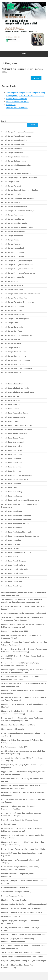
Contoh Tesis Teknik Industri (13, 573)
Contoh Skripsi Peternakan (12, 314)
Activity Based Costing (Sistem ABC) (16, 892)
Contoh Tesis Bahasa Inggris (13, 417)
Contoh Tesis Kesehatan (11, 471)
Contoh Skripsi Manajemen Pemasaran (17, 269)
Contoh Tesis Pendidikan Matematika (17, 532)
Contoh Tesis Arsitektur (11, 409)
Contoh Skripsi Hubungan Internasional (18, 198)
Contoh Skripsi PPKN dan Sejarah (15, 319)
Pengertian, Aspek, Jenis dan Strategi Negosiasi (21, 820)
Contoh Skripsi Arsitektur (12, 153)
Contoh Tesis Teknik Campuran (14, 561)
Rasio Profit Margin (9, 824)
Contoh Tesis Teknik (10, 557)
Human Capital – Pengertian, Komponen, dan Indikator (24, 849)
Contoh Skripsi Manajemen (12, 256)
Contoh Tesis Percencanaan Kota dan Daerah (20, 536)
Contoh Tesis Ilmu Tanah (11, 454)
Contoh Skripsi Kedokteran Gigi (14, 223)
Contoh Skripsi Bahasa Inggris (14, 161)
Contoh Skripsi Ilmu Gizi (11, 194)
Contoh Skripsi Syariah (11, 339)
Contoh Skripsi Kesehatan (12, 236)
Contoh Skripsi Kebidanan (12, 215)
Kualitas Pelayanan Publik (12, 896)
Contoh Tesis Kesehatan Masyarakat (17, 475)
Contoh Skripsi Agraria (11, 202)
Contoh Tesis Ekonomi (11, 421)
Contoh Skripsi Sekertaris (12, 327)
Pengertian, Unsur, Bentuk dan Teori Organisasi (21, 908)
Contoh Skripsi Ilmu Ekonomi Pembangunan (19, 211)
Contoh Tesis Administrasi (12, 384)
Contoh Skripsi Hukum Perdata (14, 207)
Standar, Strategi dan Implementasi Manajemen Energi (24, 904)
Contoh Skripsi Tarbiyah (11, 343)
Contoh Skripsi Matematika (13, 277)
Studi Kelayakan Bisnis (11, 917)
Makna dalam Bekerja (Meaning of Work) (18, 725)
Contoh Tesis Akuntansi (11, 405)
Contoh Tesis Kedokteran (12, 463)
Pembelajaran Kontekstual (17, 99)
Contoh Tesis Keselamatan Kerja (15, 479)
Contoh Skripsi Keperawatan (13, 231)
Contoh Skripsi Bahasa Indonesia (15, 157)
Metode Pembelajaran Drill (17, 108)
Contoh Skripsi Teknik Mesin (13, 364)
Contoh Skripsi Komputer (12, 244)
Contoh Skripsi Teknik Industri (14, 356)
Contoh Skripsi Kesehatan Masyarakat (17, 227)
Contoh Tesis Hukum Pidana (13, 438)
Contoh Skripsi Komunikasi (12, 248)
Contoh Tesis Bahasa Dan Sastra (15, 413)
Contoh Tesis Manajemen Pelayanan (16, 515)
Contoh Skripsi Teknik (10, 348)
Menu (24, 54)
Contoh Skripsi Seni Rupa (12, 331)
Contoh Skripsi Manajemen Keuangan (17, 261)
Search (4, 121)
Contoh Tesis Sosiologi (11, 548)
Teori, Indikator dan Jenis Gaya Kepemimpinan (20, 952)
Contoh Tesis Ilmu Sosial (11, 450)
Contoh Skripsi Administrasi (13, 144)
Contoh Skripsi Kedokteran (13, 219)
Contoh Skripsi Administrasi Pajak (15, 140)
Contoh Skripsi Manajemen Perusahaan (18, 132)
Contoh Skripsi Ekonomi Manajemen (16, 173)
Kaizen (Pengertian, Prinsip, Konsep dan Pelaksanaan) (24, 613)
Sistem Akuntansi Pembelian (13, 729)
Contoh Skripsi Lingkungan (12, 252)
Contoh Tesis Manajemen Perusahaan (17, 524)
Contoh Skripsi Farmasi (11, 186)
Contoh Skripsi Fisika (10, 182)
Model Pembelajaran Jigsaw (17, 102)
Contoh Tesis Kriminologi (12, 492)
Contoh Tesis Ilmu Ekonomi (13, 442)
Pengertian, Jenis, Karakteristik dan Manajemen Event (24, 935)
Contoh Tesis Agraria (10, 396)
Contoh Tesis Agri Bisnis (11, 400)
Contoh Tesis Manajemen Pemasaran (17, 519)
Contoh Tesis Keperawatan (12, 467)
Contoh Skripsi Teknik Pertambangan (17, 368)
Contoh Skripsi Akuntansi (12, 148)
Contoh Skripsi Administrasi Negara (16, 136)
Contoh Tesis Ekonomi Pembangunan (17, 425)
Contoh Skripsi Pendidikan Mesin (15, 298)
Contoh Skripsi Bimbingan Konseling (16, 165)
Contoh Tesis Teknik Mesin (12, 582)
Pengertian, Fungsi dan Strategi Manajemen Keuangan (24, 961)
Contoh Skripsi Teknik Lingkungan (15, 360)
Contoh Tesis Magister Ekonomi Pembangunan (21, 500)
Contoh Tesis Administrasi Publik (15, 388)
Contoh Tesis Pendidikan (12, 528)
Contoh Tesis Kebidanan (11, 459)
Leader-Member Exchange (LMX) (15, 631)
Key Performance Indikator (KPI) (15, 747)
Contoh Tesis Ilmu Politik (12, 446)
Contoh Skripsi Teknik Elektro (14, 352)
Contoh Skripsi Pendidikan (12, 290)
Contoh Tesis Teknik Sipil (12, 586)
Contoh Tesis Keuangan (11, 483)
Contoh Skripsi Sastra (10, 323)
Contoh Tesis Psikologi (11, 544)
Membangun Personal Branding (14, 900)
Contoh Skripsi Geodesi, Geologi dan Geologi (20, 190)
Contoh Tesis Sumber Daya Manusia (16, 553)
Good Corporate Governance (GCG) (16, 888)
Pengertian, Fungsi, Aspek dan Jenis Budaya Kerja (22, 912)
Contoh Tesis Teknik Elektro (13, 565)
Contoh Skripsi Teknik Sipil (12, 373)
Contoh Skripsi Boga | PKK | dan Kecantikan (19, 178)
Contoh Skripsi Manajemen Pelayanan (17, 265)
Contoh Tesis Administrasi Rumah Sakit (18, 392)
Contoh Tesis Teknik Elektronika (15, 569)
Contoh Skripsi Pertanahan (12, 306)
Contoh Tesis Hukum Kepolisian (14, 434)
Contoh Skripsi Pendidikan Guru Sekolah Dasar (21, 294)
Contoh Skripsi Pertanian (12, 310)
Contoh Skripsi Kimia (10, 240)
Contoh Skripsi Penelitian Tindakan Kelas (18, 302)
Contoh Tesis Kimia (9, 488)
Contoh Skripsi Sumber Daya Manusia (17, 335)
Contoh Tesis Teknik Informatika (15, 577)
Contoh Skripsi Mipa (10, 281)
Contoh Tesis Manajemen (12, 511)
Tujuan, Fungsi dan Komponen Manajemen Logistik (22, 957)
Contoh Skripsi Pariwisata (12, 285)
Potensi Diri (11, 105)
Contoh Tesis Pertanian (11, 540)
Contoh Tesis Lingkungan (12, 496)
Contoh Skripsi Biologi (11, 169)
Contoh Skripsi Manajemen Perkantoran (18, 273)
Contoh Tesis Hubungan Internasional (17, 430)
